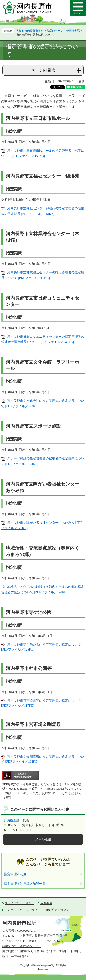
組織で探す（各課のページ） (22, 946)
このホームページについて (22, 910)
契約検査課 (73, 31)
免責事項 (46, 903)
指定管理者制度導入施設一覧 (25, 884)
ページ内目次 (43, 70)
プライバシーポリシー (19, 903)
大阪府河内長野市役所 (30, 31)
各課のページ (55, 31)
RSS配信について (58, 910)
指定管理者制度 (15, 874)
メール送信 (43, 839)
